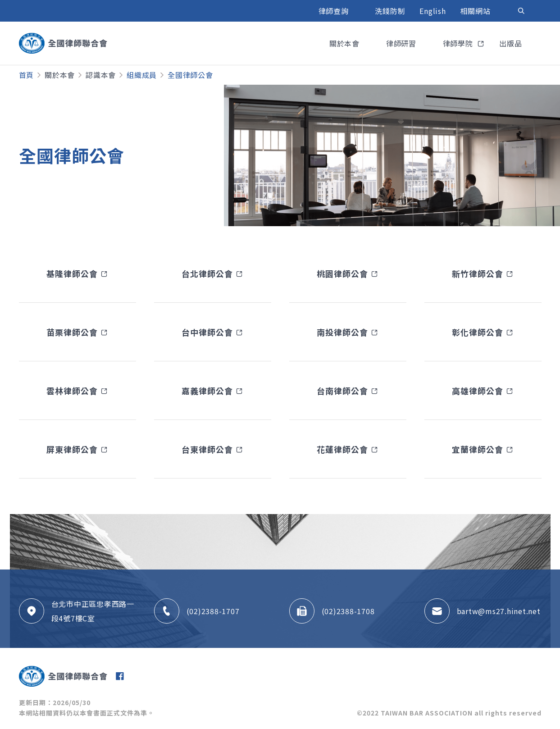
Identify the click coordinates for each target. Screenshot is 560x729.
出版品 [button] (512, 43)
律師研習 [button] (402, 43)
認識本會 (101, 75)
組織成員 (142, 75)
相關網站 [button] (477, 11)
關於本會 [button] (346, 43)
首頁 (27, 75)
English (433, 11)
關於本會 (60, 75)
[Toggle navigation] (521, 11)
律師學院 (459, 43)
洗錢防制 (390, 11)
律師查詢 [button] (335, 11)
